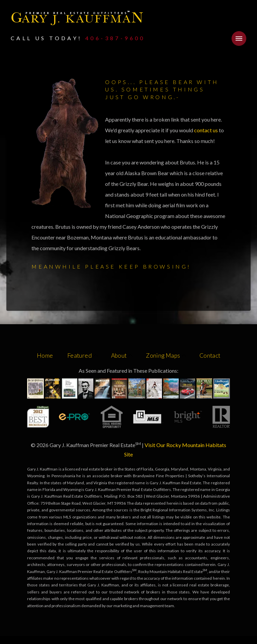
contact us (206, 130)
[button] (239, 39)
